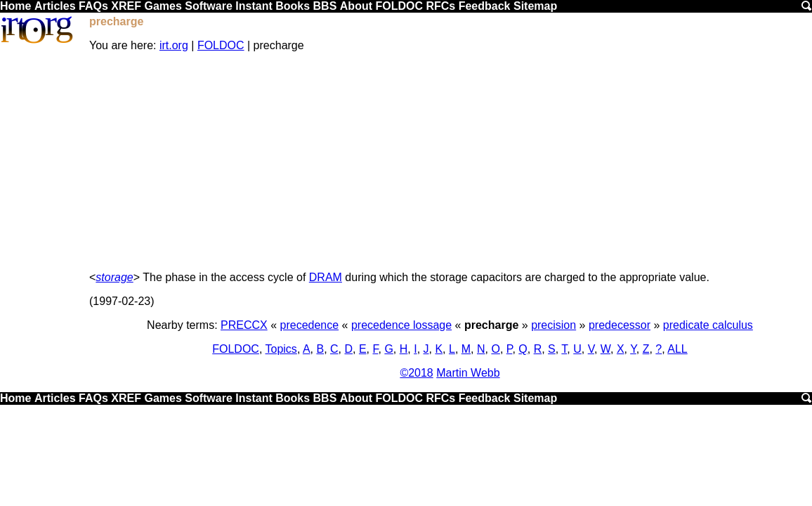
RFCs (440, 6)
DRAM (326, 277)
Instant (254, 6)
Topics (281, 349)
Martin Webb (468, 373)
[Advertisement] (450, 162)
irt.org (174, 45)
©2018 (416, 373)
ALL (677, 349)
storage (114, 277)
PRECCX (244, 325)
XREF (126, 6)
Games (163, 6)
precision (554, 325)
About (356, 6)
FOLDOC (399, 6)
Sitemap (535, 6)
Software (209, 6)
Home (15, 6)
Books (293, 6)
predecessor (620, 325)
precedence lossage (401, 325)
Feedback (485, 6)
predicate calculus (708, 325)
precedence (310, 325)
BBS (325, 6)
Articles (55, 6)
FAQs (93, 6)
